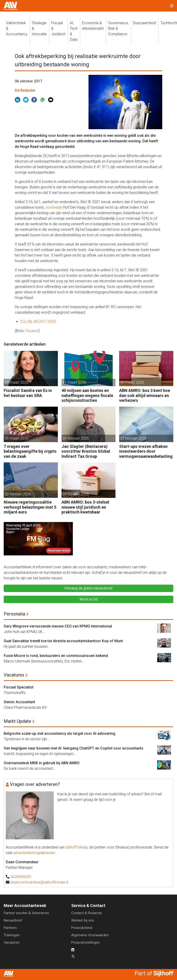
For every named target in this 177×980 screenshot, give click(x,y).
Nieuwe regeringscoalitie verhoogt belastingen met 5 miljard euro (30, 507)
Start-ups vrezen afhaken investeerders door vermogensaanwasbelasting (146, 451)
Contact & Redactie (87, 913)
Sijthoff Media (77, 847)
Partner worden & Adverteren (26, 913)
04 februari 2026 (76, 494)
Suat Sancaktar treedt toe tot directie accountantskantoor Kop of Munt (63, 641)
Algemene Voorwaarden (90, 935)
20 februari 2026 (18, 494)
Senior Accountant (19, 702)
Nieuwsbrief (13, 920)
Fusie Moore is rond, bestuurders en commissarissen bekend (56, 656)
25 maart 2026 (17, 382)
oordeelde (54, 207)
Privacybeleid (82, 928)
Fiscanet (32, 331)
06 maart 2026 (132, 382)
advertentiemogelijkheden (34, 853)
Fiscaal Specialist (19, 687)
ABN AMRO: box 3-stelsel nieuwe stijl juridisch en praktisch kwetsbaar (85, 507)
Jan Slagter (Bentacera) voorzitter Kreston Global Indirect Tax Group (86, 451)
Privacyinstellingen (86, 942)
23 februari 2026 (133, 438)
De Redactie (25, 90)
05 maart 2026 (17, 438)
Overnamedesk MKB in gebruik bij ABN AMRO (42, 763)
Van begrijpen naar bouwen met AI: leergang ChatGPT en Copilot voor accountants (74, 748)
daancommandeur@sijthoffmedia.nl (39, 882)
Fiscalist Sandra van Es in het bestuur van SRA (28, 393)
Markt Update (17, 721)
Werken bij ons (83, 920)
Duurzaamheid (145, 23)
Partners (10, 928)
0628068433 (21, 877)
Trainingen (12, 935)
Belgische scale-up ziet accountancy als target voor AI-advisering (59, 734)
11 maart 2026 (74, 382)
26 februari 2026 (76, 438)
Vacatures (14, 675)
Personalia (14, 614)
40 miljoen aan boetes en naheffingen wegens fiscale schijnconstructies (87, 395)
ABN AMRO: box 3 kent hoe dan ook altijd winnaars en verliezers (145, 395)
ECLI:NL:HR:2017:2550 (38, 322)
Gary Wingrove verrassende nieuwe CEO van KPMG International (58, 626)
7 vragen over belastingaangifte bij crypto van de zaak (30, 451)
